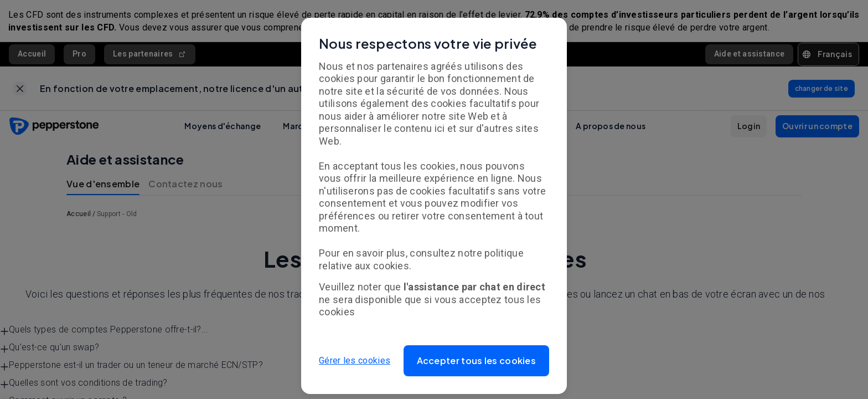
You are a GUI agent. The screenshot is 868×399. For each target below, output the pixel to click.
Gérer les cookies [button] (355, 360)
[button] (477, 361)
